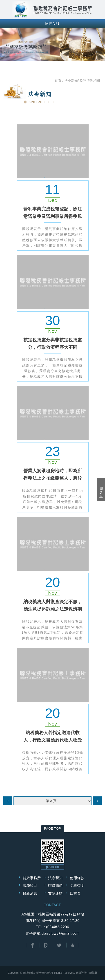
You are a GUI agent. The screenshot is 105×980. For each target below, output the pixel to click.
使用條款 (77, 878)
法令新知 (55, 878)
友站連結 (55, 893)
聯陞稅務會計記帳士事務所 (53, 10)
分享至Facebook (32, 945)
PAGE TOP (52, 828)
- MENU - (52, 24)
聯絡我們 (55, 886)
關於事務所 (32, 878)
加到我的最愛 (73, 945)
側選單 (101, 492)
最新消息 (30, 893)
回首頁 (75, 893)
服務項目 (30, 886)
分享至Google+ (46, 945)
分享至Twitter (59, 945)
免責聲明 (77, 886)
